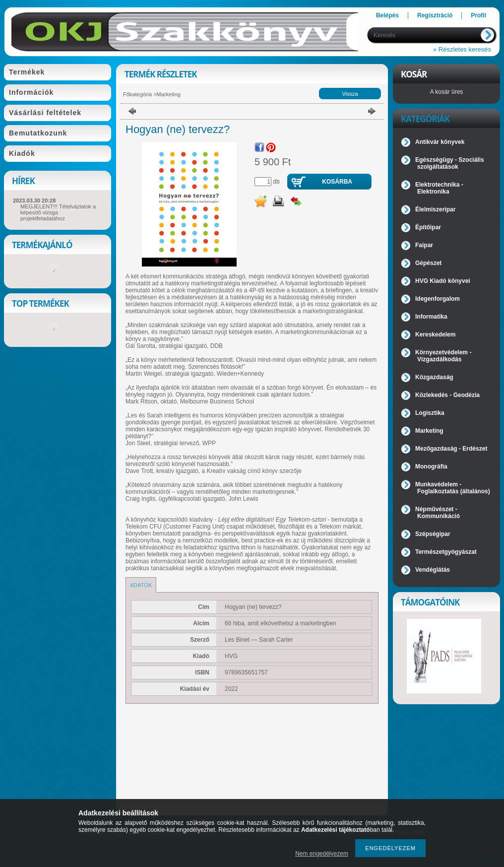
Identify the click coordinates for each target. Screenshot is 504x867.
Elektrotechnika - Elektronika (439, 188)
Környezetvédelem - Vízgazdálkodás (443, 356)
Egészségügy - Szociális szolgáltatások (450, 163)
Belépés (387, 15)
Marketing (169, 94)
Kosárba (337, 182)
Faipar (424, 245)
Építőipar (428, 227)
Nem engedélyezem (322, 854)
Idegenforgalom (438, 299)
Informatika (431, 317)
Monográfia (431, 467)
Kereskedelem (435, 334)
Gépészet (428, 263)
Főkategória (137, 94)
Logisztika (430, 413)
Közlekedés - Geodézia (447, 395)
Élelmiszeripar (435, 209)
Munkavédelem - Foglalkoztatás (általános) (453, 488)
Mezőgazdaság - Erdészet (451, 449)
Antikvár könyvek (440, 142)
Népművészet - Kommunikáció (438, 513)
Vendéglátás (433, 570)
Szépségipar (433, 534)
